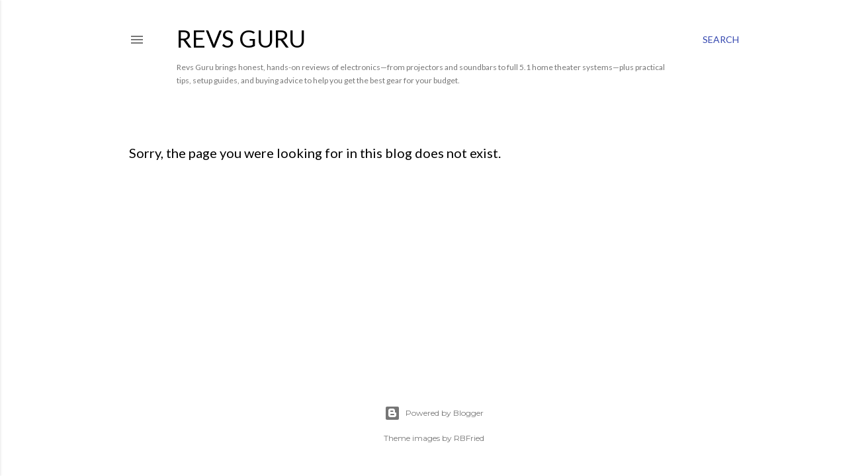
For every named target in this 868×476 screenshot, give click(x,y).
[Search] (721, 40)
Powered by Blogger (434, 413)
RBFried (469, 438)
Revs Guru (241, 38)
